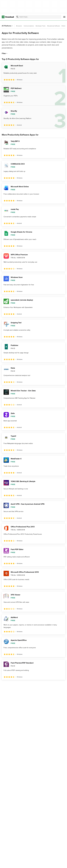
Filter (5, 53)
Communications (29, 26)
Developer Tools (41, 26)
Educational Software (54, 26)
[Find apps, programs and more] (38, 17)
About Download (47, 864)
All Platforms (7, 26)
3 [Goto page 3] (16, 685)
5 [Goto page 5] (27, 685)
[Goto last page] (61, 685)
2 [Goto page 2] (10, 685)
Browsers (19, 26)
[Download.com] (8, 17)
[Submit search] (17, 17)
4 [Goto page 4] (21, 685)
